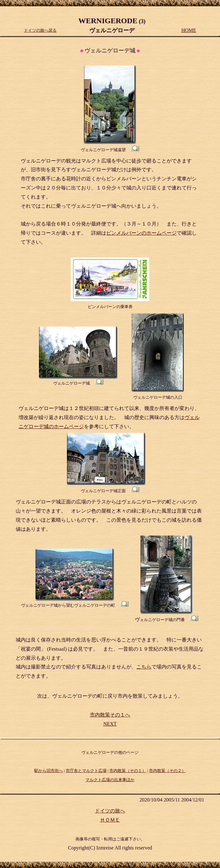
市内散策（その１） (128, 771)
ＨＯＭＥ (110, 820)
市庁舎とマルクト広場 (86, 771)
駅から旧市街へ (49, 771)
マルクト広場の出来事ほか (110, 780)
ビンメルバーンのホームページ (141, 233)
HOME (189, 30)
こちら (144, 667)
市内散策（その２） (167, 771)
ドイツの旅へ (110, 811)
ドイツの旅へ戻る (40, 30)
